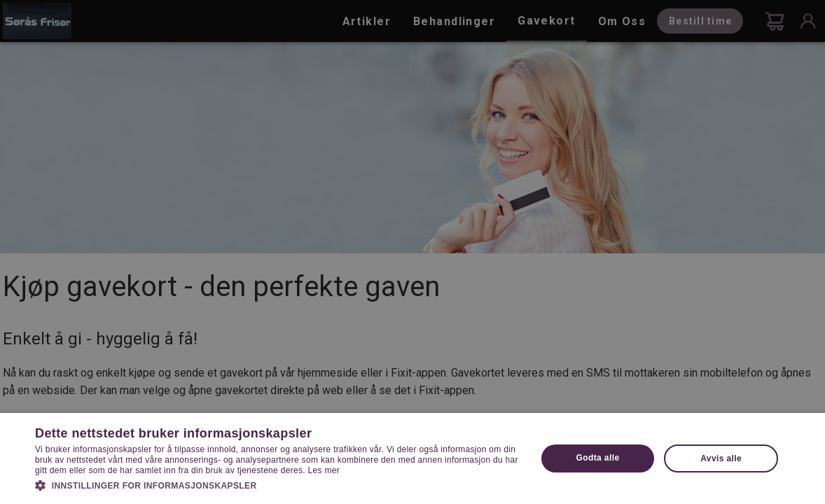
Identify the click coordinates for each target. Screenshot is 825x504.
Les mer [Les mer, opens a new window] (324, 470)
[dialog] (412, 252)
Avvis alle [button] (721, 458)
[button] (278, 484)
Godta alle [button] (597, 458)
